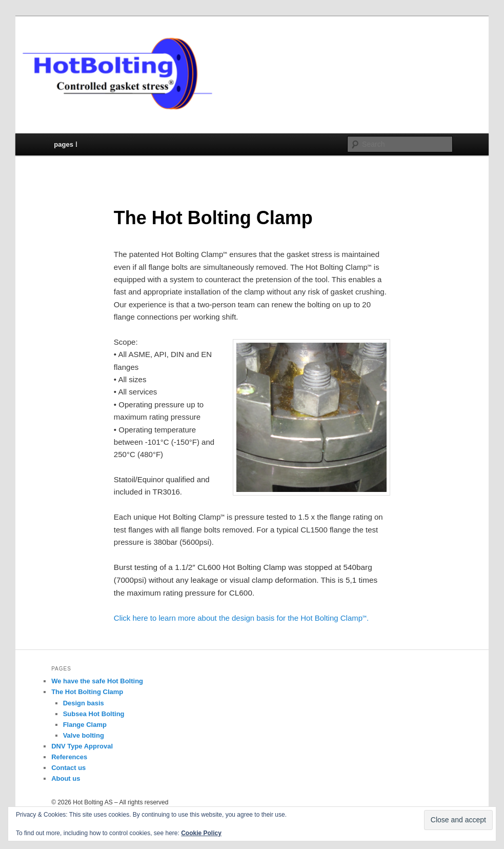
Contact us (68, 768)
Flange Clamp (85, 725)
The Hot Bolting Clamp (87, 692)
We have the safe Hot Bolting (97, 681)
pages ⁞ (65, 144)
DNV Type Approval (82, 746)
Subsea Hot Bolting (94, 714)
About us (66, 778)
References (69, 757)
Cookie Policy (201, 833)
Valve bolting (84, 735)
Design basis (84, 703)
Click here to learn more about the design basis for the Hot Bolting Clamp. (241, 618)
